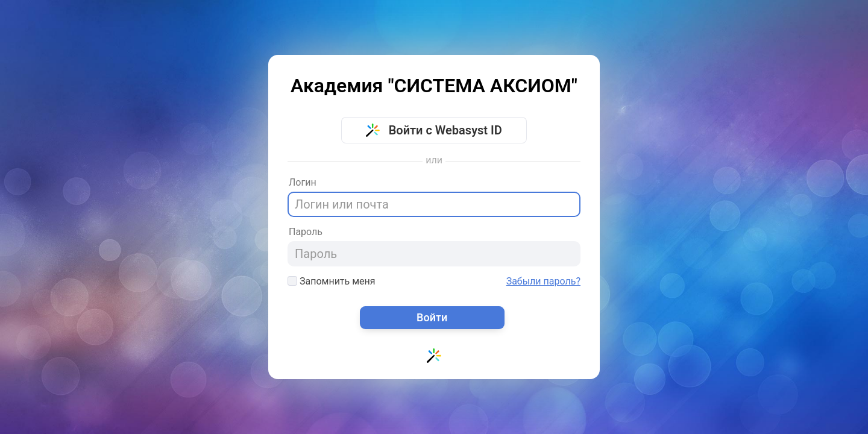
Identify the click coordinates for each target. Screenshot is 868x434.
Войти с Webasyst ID (434, 130)
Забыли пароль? (543, 281)
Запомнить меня (332, 281)
